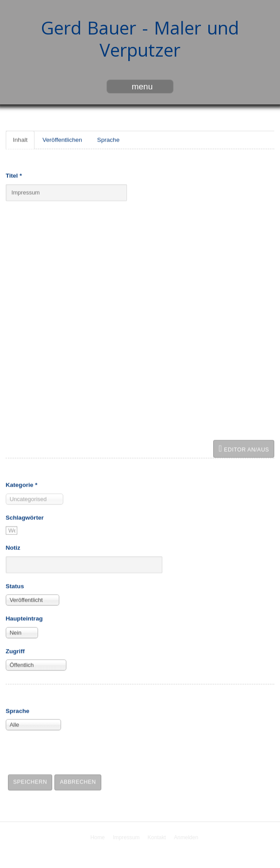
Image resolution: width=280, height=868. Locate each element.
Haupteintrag (24, 618)
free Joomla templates (140, 860)
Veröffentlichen (62, 139)
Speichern (30, 781)
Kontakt (158, 837)
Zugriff (15, 651)
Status (15, 586)
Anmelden (187, 837)
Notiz (13, 547)
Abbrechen (78, 781)
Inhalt (20, 139)
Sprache (109, 139)
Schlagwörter (25, 517)
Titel (14, 175)
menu (142, 86)
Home (98, 837)
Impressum (127, 837)
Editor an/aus (244, 448)
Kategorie (22, 484)
